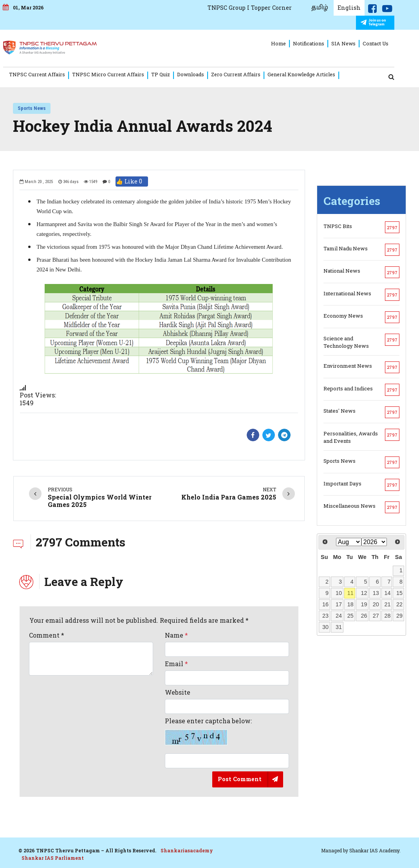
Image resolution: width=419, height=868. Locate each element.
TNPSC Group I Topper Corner (255, 8)
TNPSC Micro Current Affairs (112, 74)
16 (325, 604)
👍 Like (132, 181)
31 (339, 627)
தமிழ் (326, 7)
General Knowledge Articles (305, 74)
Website (178, 692)
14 (388, 593)
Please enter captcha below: (208, 731)
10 (339, 593)
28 (388, 616)
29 (399, 616)
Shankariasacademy (187, 850)
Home (285, 43)
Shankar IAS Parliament (53, 858)
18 (350, 604)
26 (364, 616)
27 (376, 616)
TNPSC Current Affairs (41, 74)
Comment (47, 635)
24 (339, 616)
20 (376, 604)
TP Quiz (164, 74)
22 (399, 604)
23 (325, 616)
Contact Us (382, 43)
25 (350, 616)
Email (176, 663)
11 (350, 593)
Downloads (194, 74)
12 (364, 593)
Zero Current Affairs (239, 74)
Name (176, 635)
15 (399, 593)
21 (388, 604)
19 (364, 604)
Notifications (315, 43)
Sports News (32, 108)
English (355, 8)
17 (339, 604)
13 (376, 593)
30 (325, 627)
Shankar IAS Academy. (375, 850)
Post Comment (240, 779)
